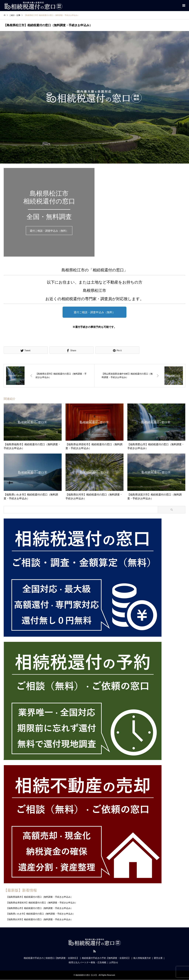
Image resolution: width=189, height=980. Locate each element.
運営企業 (158, 958)
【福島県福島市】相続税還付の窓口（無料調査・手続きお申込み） (39, 897)
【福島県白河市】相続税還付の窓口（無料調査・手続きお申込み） (39, 919)
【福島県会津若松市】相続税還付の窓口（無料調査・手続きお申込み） (42, 903)
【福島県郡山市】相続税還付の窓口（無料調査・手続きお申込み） (39, 908)
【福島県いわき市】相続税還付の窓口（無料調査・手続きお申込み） (41, 914)
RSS (94, 951)
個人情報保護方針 (142, 958)
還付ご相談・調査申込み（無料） (49, 231)
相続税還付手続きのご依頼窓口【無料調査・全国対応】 (51, 958)
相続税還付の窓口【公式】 (87, 975)
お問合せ (114, 963)
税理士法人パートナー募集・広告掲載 (87, 963)
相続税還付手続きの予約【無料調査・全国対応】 (106, 958)
